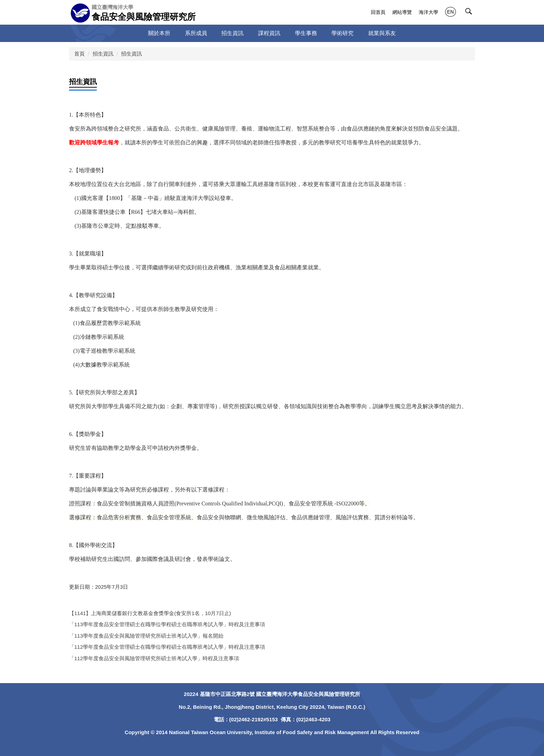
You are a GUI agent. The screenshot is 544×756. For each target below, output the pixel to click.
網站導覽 (402, 12)
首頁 (79, 54)
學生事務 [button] (306, 33)
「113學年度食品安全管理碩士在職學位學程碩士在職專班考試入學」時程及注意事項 (167, 624)
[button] (470, 13)
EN (450, 12)
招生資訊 (103, 54)
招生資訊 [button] (232, 33)
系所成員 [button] (196, 33)
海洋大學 (428, 12)
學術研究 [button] (342, 33)
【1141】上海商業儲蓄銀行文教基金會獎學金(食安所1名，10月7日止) (150, 613)
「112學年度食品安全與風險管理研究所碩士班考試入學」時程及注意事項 (154, 658)
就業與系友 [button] (382, 33)
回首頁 (378, 12)
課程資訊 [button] (269, 33)
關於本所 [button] (159, 33)
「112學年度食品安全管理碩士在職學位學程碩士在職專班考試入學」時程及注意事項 (167, 647)
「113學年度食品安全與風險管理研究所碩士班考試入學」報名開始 (146, 636)
